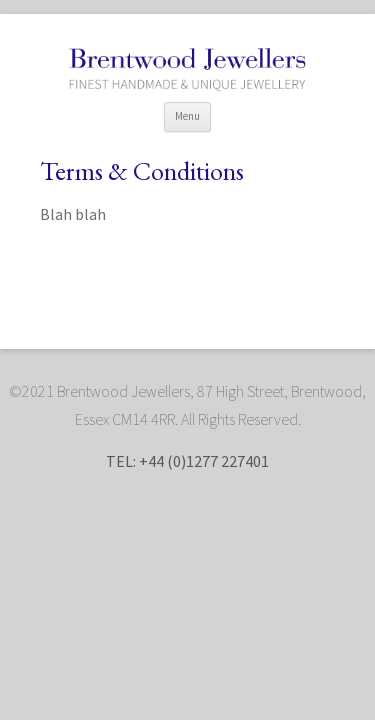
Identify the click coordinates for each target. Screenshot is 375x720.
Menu (187, 116)
